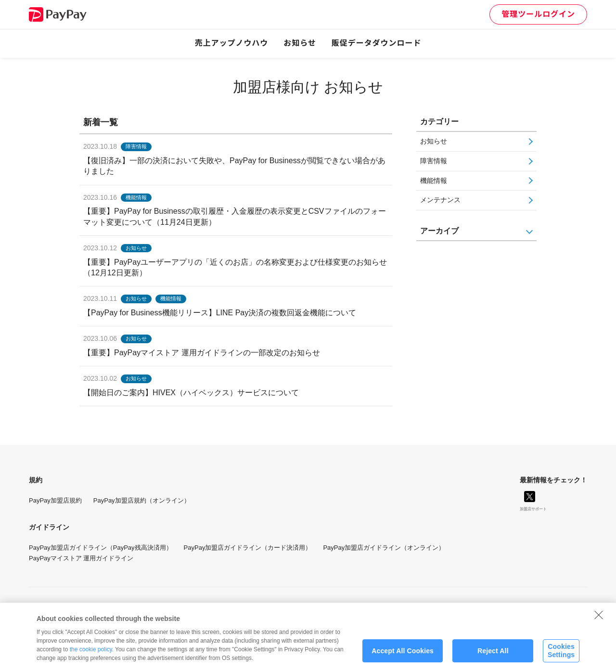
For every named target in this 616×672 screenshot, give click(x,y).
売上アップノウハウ (232, 43)
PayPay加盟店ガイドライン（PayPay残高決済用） (101, 548)
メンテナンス (440, 200)
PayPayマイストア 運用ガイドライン (81, 558)
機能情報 (434, 181)
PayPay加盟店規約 (55, 500)
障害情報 (434, 161)
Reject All (493, 655)
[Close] (599, 619)
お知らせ (300, 43)
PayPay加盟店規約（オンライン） (142, 500)
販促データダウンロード (377, 43)
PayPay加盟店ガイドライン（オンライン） (384, 548)
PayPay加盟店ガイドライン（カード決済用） (248, 548)
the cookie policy (91, 654)
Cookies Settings (561, 655)
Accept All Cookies (403, 655)
